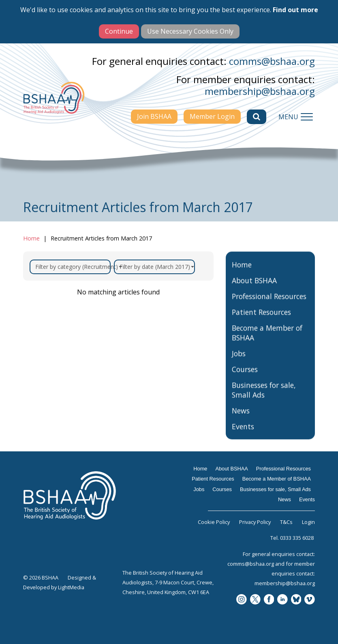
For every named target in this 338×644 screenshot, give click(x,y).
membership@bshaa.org (260, 91)
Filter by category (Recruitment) (73, 267)
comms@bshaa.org (272, 61)
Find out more (295, 10)
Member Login (212, 116)
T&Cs (286, 522)
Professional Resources (269, 305)
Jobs (239, 362)
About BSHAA (254, 289)
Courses (245, 378)
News (241, 419)
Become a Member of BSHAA (267, 341)
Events (243, 435)
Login (308, 522)
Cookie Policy (214, 522)
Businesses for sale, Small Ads (264, 399)
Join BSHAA (154, 116)
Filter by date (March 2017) (157, 267)
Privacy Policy (255, 522)
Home (31, 238)
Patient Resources (261, 321)
